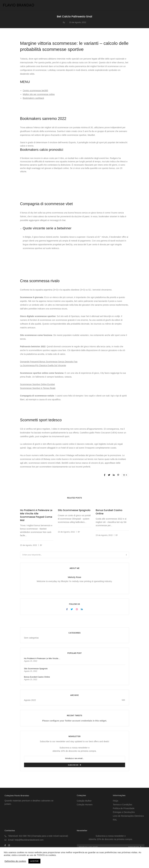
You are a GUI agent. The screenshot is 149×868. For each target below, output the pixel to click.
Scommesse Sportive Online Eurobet (38, 384)
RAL (115, 820)
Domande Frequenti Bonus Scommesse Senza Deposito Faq (49, 362)
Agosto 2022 (30, 700)
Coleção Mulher (84, 801)
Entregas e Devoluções (124, 812)
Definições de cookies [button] (15, 861)
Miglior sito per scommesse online (39, 94)
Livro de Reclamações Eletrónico (128, 816)
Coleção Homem (85, 805)
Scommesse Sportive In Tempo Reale (38, 388)
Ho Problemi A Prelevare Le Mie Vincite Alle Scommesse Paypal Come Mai (36, 515)
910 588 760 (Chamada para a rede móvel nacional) (43, 836)
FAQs (115, 801)
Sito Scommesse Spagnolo (74, 510)
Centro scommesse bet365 (35, 91)
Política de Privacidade (124, 808)
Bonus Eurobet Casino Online (109, 512)
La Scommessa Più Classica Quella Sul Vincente (43, 365)
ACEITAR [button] (34, 861)
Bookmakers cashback (34, 98)
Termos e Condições (123, 805)
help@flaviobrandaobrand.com (29, 840)
